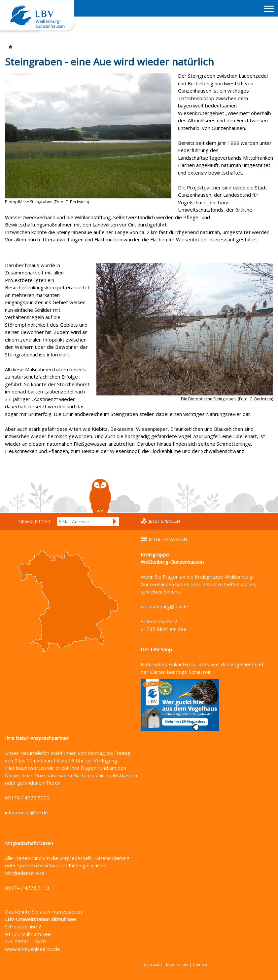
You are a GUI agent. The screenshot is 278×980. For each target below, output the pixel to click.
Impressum (152, 964)
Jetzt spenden (164, 521)
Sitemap (200, 964)
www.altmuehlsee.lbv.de (33, 949)
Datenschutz (177, 964)
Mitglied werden (168, 539)
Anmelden (115, 521)
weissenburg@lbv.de (164, 606)
